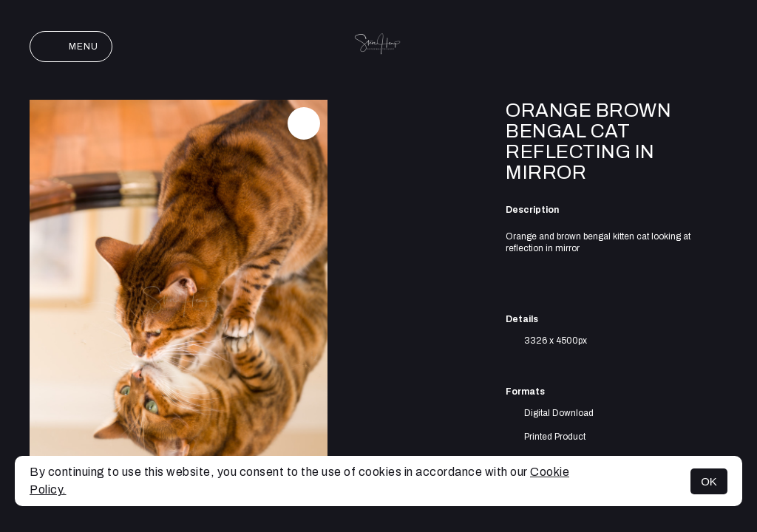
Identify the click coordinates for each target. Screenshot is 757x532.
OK (709, 481)
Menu (71, 47)
